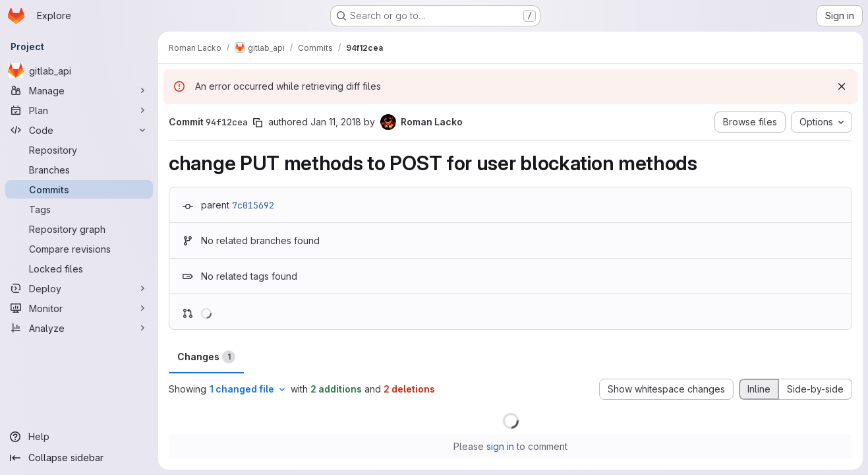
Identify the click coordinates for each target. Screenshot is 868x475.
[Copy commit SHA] (258, 123)
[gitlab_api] (79, 71)
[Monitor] (79, 308)
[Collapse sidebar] (79, 458)
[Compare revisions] (79, 249)
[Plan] (79, 110)
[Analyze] (79, 328)
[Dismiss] (842, 86)
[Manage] (79, 90)
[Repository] (79, 150)
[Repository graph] (79, 229)
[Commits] (79, 189)
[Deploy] (79, 288)
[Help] (79, 437)
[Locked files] (79, 269)
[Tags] (79, 209)
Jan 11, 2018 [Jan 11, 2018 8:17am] (336, 122)
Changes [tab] (206, 357)
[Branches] (79, 170)
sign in (500, 446)
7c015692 (253, 205)
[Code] (79, 130)
